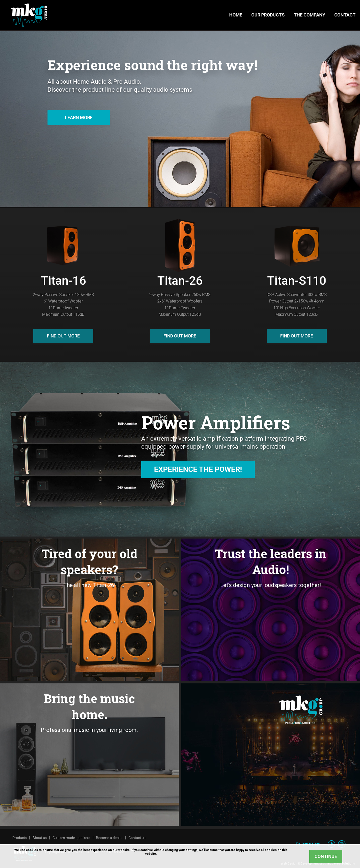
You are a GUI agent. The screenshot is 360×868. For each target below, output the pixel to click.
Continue (326, 856)
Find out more (63, 336)
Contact (345, 15)
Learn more (79, 118)
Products (20, 838)
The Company (309, 15)
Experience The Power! (198, 469)
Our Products (268, 15)
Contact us (137, 838)
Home (236, 15)
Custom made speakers (71, 838)
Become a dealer (109, 838)
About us (40, 838)
